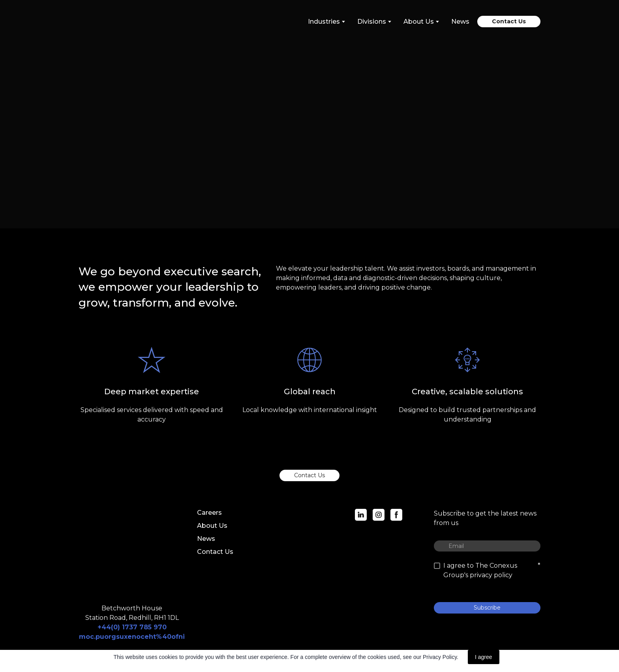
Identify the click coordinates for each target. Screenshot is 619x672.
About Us (212, 526)
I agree (484, 657)
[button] (509, 22)
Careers (209, 513)
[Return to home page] (114, 22)
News (460, 22)
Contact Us (215, 552)
